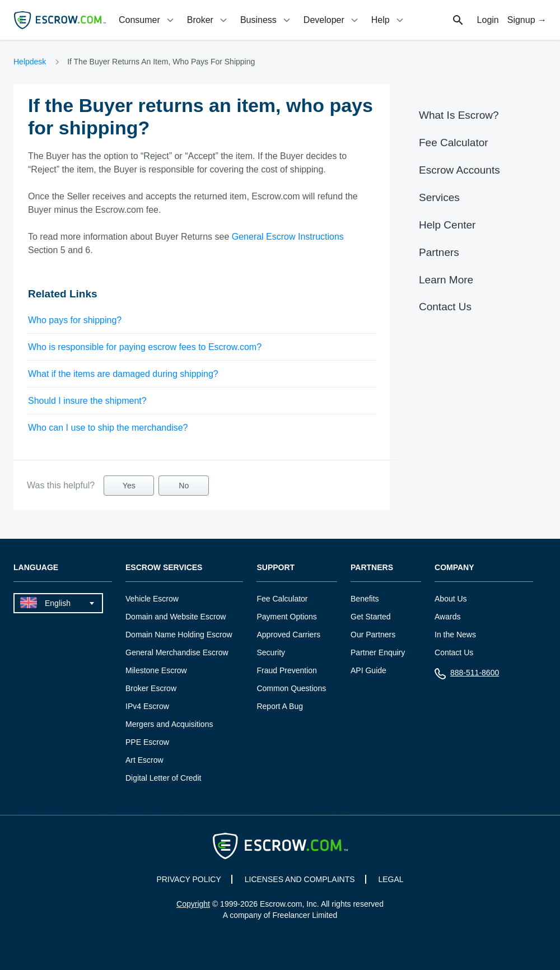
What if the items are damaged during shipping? (123, 374)
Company (454, 568)
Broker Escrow (151, 688)
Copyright (193, 904)
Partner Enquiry (378, 652)
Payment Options (286, 617)
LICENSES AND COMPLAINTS (300, 879)
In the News (455, 635)
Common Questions (291, 688)
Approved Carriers (288, 635)
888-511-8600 (467, 675)
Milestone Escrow (156, 670)
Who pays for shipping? (75, 320)
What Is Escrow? (459, 115)
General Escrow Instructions (288, 237)
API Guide (368, 670)
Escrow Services (164, 568)
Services (439, 197)
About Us (451, 599)
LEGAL (391, 879)
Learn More (446, 280)
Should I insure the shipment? (87, 401)
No (184, 486)
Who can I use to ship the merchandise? (108, 428)
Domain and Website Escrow (176, 617)
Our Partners (373, 635)
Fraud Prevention (286, 670)
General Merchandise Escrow (177, 652)
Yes (129, 486)
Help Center (447, 225)
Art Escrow (144, 760)
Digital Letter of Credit (163, 778)
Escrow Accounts (459, 170)
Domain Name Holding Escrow (179, 635)
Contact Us (445, 307)
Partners (439, 252)
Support (276, 568)
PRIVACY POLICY (188, 879)
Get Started (371, 617)
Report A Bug (280, 706)
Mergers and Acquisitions (169, 724)
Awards (447, 617)
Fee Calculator (454, 143)
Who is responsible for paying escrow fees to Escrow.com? (145, 347)
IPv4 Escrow (147, 706)
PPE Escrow (147, 742)
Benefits (365, 599)
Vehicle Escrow (152, 599)
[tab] (147, 20)
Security (271, 652)
